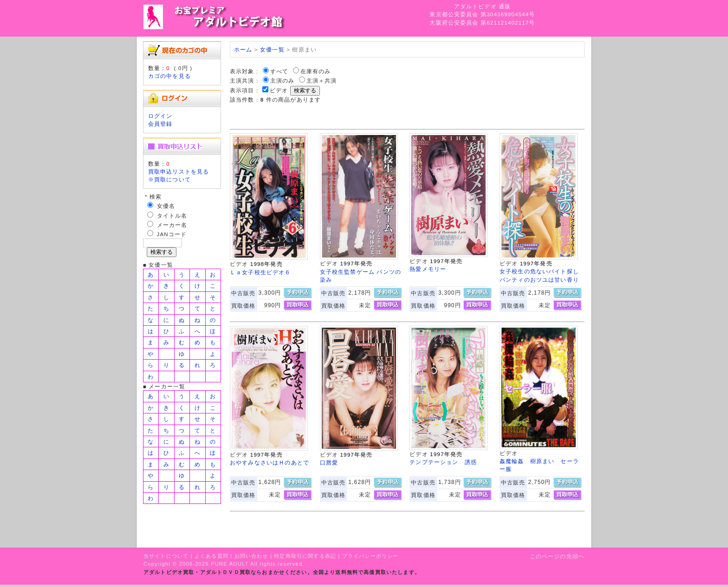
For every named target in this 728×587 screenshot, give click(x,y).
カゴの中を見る (169, 76)
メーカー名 (172, 225)
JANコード (172, 234)
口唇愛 (329, 462)
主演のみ (283, 81)
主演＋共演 (322, 81)
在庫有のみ (316, 71)
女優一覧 (272, 49)
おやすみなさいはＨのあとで (270, 462)
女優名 (166, 206)
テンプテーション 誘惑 (443, 462)
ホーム (243, 49)
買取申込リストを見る (179, 171)
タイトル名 (172, 216)
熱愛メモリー (428, 269)
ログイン (160, 116)
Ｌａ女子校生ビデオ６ (260, 272)
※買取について (169, 179)
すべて (279, 71)
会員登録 (160, 124)
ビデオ (279, 90)
